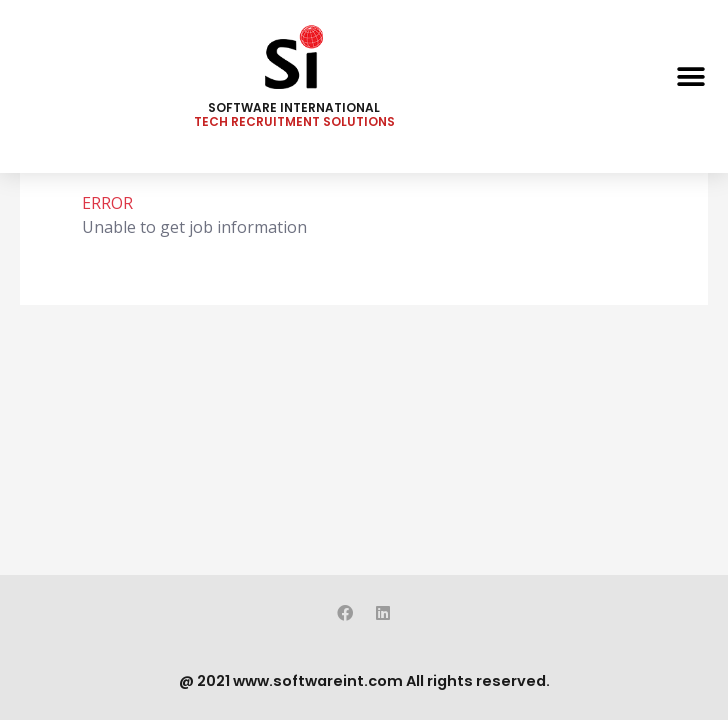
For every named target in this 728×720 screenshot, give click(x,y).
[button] (690, 76)
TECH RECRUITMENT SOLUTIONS (294, 121)
